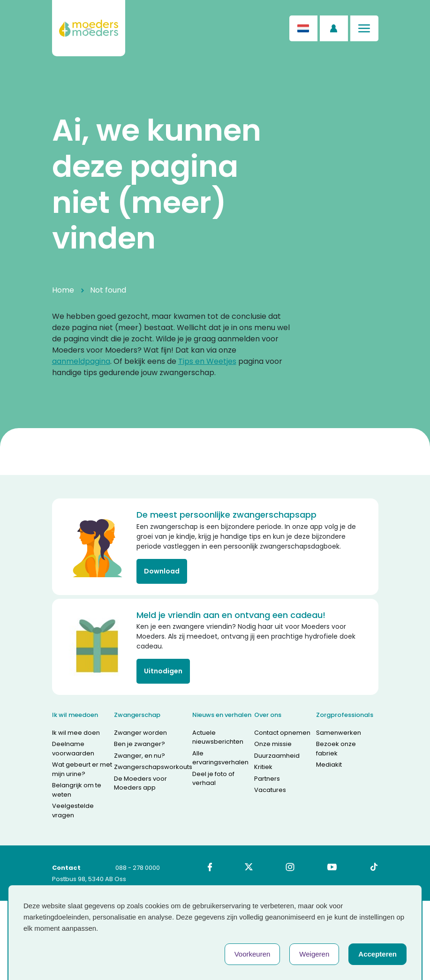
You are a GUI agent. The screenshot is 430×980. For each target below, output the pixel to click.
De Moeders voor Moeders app (140, 783)
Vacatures (270, 790)
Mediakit (329, 765)
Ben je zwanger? (140, 744)
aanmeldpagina (81, 361)
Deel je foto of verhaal (213, 779)
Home (63, 290)
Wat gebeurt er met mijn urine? (82, 769)
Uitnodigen (163, 671)
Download (162, 571)
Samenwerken (339, 733)
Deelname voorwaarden (73, 749)
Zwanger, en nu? (140, 756)
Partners (267, 779)
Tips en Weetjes (207, 361)
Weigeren (314, 954)
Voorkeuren (253, 954)
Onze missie (273, 744)
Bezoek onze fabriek (336, 749)
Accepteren (377, 954)
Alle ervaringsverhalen (220, 758)
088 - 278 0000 (138, 868)
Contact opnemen (282, 733)
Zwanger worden (140, 733)
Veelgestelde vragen (73, 810)
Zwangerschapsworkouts (153, 767)
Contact (66, 868)
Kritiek (263, 767)
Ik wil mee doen (76, 733)
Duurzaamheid (277, 756)
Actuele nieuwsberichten (218, 737)
